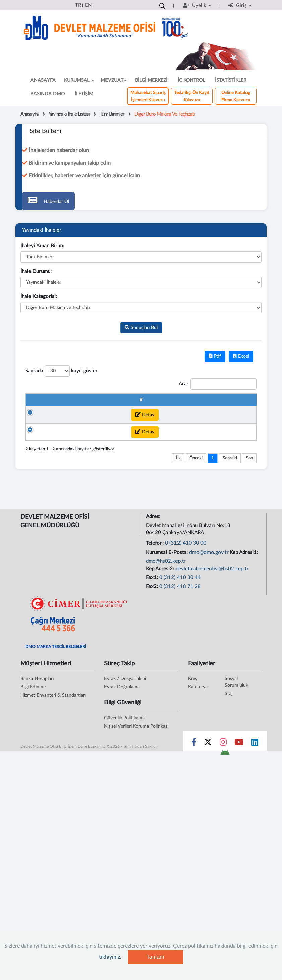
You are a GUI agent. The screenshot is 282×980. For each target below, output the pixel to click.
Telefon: (156, 648)
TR (78, 5)
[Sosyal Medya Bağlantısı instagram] (223, 848)
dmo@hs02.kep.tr (166, 666)
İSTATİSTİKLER (231, 80)
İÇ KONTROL (191, 80)
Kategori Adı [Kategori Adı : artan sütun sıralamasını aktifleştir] (200, 403)
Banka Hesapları (37, 783)
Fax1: (153, 683)
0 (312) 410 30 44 (180, 683)
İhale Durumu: (36, 271)
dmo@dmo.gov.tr (209, 657)
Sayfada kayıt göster (62, 371)
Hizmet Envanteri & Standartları (53, 800)
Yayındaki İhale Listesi (69, 114)
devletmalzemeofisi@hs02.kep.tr (212, 673)
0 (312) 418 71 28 (180, 691)
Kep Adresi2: (161, 673)
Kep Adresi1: (244, 657)
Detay (50, 443)
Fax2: (153, 691)
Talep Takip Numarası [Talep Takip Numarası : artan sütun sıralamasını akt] (108, 403)
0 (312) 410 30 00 (186, 648)
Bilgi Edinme (33, 792)
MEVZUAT (114, 80)
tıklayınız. (110, 957)
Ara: (218, 384)
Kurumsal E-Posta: (167, 657)
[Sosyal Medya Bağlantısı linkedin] (255, 848)
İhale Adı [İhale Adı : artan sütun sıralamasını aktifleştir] (156, 403)
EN (88, 5)
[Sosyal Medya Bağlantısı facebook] (194, 848)
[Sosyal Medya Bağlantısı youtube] (239, 848)
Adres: (154, 622)
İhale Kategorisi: (39, 296)
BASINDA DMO (48, 94)
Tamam (155, 957)
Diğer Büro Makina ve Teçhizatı (164, 114)
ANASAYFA (43, 80)
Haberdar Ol (48, 200)
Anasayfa (29, 114)
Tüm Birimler (112, 114)
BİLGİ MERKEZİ (151, 80)
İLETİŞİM (84, 94)
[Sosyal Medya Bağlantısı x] (208, 848)
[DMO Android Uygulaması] (225, 859)
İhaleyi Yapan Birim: (42, 246)
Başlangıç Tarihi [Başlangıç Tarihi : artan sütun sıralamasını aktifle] (235, 403)
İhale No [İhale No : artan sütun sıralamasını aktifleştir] (75, 403)
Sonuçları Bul (141, 328)
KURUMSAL (79, 80)
